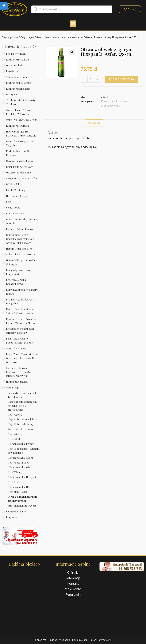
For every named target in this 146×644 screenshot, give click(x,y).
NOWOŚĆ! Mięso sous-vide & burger (21, 262)
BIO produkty (14, 184)
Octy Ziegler (15, 482)
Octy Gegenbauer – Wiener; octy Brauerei (23, 451)
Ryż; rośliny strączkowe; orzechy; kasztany (20, 331)
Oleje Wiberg (15, 434)
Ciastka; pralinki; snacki (19, 161)
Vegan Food (13, 207)
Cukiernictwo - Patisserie (20, 254)
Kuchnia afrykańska (17, 59)
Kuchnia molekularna (18, 89)
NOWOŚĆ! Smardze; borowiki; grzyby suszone (21, 133)
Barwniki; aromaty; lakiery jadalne (22, 292)
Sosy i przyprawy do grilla (21, 178)
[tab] (94, 123)
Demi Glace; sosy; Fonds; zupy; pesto (20, 143)
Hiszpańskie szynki (17, 382)
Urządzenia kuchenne (18, 172)
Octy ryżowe (15, 415)
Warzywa (11, 94)
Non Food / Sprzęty (17, 196)
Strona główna (10, 37)
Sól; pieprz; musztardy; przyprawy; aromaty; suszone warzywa (19, 372)
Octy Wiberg (15, 472)
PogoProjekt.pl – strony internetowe (92, 640)
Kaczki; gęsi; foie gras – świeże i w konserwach (20, 311)
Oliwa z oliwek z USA (19, 487)
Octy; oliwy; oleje (16, 348)
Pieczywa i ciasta (16, 511)
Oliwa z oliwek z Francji (21, 444)
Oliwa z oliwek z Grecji (20, 458)
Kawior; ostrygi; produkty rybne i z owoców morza (21, 321)
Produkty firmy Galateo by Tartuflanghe (23, 395)
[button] (73, 24)
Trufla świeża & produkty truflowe (21, 102)
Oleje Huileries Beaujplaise (22, 419)
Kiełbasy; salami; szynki (19, 229)
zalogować (68, 147)
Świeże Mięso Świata (18, 77)
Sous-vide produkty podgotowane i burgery (20, 340)
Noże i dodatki (15, 65)
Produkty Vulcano (16, 54)
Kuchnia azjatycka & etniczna (18, 153)
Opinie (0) (94, 123)
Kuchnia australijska (17, 126)
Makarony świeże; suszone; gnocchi (22, 221)
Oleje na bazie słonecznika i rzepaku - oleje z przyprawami (23, 406)
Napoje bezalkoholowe (19, 249)
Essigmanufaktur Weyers (22, 506)
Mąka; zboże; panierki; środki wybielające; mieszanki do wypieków (23, 358)
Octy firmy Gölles (17, 492)
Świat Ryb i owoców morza (22, 120)
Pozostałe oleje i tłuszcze (22, 429)
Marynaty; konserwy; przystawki (19, 272)
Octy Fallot (14, 439)
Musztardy (12, 71)
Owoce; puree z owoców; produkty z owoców (21, 112)
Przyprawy (12, 517)
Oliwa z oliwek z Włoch (20, 467)
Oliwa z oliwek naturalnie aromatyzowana (60, 37)
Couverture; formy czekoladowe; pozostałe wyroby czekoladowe (20, 239)
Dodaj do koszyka (122, 79)
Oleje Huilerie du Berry (21, 424)
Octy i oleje (27, 37)
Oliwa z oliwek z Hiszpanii (22, 477)
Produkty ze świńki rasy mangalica (20, 301)
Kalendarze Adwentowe (20, 167)
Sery (9, 202)
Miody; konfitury (16, 190)
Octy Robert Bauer (18, 462)
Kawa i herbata (15, 213)
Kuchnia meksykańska (19, 83)
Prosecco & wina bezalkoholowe (16, 282)
